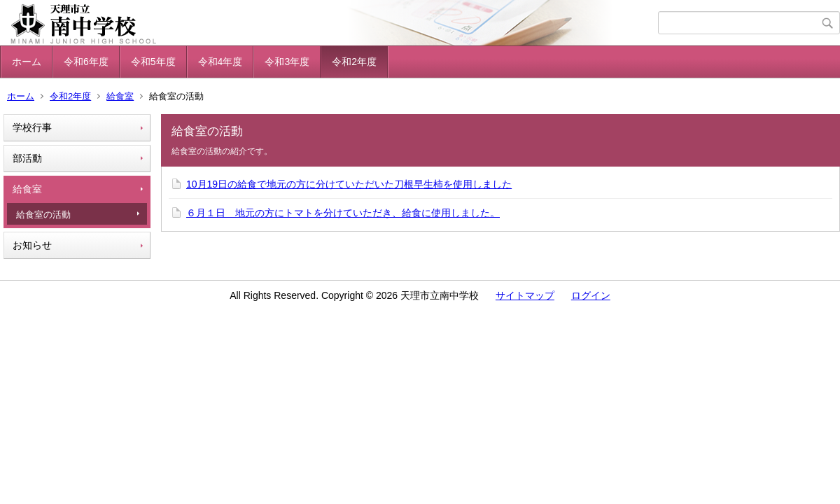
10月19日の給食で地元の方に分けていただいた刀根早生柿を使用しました (349, 184)
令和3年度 (287, 62)
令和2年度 (354, 62)
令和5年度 (153, 62)
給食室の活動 (43, 215)
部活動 (27, 158)
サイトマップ (525, 295)
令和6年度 (86, 62)
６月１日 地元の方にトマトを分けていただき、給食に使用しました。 (343, 213)
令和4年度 (220, 62)
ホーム (27, 62)
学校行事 (32, 127)
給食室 (120, 96)
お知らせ (32, 245)
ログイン (591, 295)
